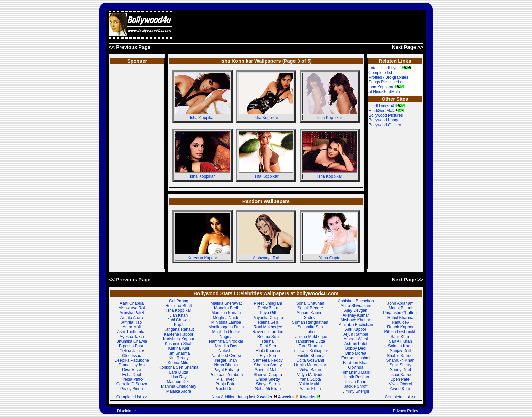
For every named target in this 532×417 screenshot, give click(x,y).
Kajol (179, 325)
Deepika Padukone (131, 360)
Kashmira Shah (178, 344)
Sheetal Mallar (268, 370)
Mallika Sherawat (226, 303)
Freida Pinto (132, 379)
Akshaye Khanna (356, 320)
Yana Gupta (330, 258)
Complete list (380, 73)
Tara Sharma (310, 346)
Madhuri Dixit (178, 382)
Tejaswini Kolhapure (310, 351)
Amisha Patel (132, 313)
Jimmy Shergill (356, 391)
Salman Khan (400, 346)
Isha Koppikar (202, 118)
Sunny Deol (400, 370)
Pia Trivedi (226, 379)
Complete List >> (132, 397)
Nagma (226, 337)
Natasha (226, 351)
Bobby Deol (356, 348)
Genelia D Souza (132, 384)
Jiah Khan (179, 315)
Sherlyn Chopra (268, 375)
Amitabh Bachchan (356, 325)
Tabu (310, 332)
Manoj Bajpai (400, 308)
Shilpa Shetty (268, 379)
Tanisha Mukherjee (310, 337)
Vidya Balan (310, 370)
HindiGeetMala (387, 111)
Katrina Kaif (178, 348)
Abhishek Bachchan (356, 301)
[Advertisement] (300, 25)
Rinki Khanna (268, 351)
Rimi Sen (268, 346)
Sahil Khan (400, 337)
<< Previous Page (130, 47)
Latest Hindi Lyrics (390, 68)
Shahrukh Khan (401, 360)
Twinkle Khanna (310, 356)
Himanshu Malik (356, 372)
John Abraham (400, 303)
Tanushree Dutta (310, 341)
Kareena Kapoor (202, 258)
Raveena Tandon (268, 332)
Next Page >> (407, 47)
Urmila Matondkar (310, 365)
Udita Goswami (310, 360)
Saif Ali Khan (400, 341)
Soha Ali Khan (268, 389)
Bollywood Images (385, 120)
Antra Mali (132, 327)
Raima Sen (268, 322)
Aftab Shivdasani (356, 306)
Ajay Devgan (356, 310)
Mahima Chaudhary (179, 386)
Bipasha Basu (132, 346)
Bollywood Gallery (385, 125)
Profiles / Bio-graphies (388, 77)
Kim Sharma (178, 353)
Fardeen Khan (356, 363)
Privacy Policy (406, 411)
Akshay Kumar (356, 315)
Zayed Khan (401, 389)
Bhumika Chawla (132, 341)
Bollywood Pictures (386, 115)
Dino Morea (356, 353)
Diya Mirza (132, 370)
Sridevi (310, 318)
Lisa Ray (179, 377)
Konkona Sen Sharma (179, 367)
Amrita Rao (132, 322)
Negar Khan (226, 360)
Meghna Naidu (226, 318)
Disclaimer (127, 411)
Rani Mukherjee (268, 327)
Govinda (356, 367)
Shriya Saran (268, 384)
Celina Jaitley (131, 351)
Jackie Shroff (356, 386)
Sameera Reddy (268, 360)
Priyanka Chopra (268, 318)
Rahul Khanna (400, 318)
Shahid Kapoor (400, 356)
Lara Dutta (178, 372)
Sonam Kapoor (310, 313)
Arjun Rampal (356, 334)
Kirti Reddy (179, 358)
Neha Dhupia (226, 365)
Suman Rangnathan (310, 322)
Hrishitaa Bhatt (179, 306)
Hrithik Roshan (356, 377)
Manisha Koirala (226, 313)
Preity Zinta (268, 308)
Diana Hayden (132, 365)
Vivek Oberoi (400, 384)
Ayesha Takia (132, 337)
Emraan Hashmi (356, 358)
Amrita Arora (132, 318)
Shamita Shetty (268, 365)
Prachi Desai (226, 389)
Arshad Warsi (356, 339)
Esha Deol (131, 375)
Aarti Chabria (132, 303)
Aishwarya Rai (266, 258)
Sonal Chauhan (310, 303)
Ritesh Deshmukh (401, 332)
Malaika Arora (179, 391)
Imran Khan (356, 382)
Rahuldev (401, 322)
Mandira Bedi (226, 308)
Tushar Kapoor (400, 375)
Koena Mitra (179, 363)
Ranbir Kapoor (400, 327)
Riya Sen (268, 356)
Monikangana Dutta (226, 327)
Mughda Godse (226, 332)
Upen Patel (400, 379)
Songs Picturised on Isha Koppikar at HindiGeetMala (387, 87)
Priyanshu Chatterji (400, 313)
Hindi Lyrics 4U (387, 106)
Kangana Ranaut (178, 329)
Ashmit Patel (356, 344)
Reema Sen (268, 337)
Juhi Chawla (179, 320)
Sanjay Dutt (400, 351)
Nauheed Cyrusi (226, 356)
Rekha (268, 341)
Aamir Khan (310, 389)
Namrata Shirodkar (226, 341)
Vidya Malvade (310, 375)
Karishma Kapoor (179, 339)
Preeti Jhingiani (268, 303)
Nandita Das (226, 346)
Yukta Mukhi (310, 384)
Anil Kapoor (356, 329)
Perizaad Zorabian (226, 375)
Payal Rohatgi (226, 370)
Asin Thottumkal (132, 332)
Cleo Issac (132, 356)
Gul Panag (179, 301)
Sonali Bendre (310, 308)
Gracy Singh (132, 389)
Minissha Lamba (226, 322)
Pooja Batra (226, 384)
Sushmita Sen (310, 327)
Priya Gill (268, 313)
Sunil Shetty (400, 365)
